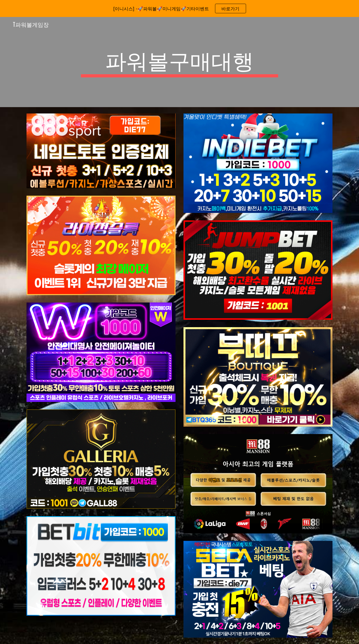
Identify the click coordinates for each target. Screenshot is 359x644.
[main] (179, 62)
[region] (179, 8)
